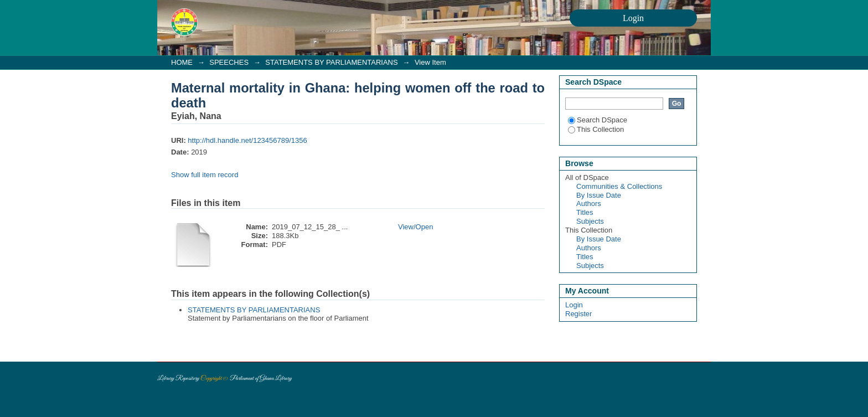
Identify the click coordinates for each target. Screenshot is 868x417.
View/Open (415, 227)
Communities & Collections (619, 186)
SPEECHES (229, 62)
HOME (182, 62)
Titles (585, 212)
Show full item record (205, 175)
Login (574, 305)
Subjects (590, 221)
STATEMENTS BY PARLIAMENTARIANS (331, 62)
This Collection (596, 129)
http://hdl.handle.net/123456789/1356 (247, 140)
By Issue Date (599, 195)
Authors (589, 204)
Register (578, 314)
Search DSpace (598, 120)
